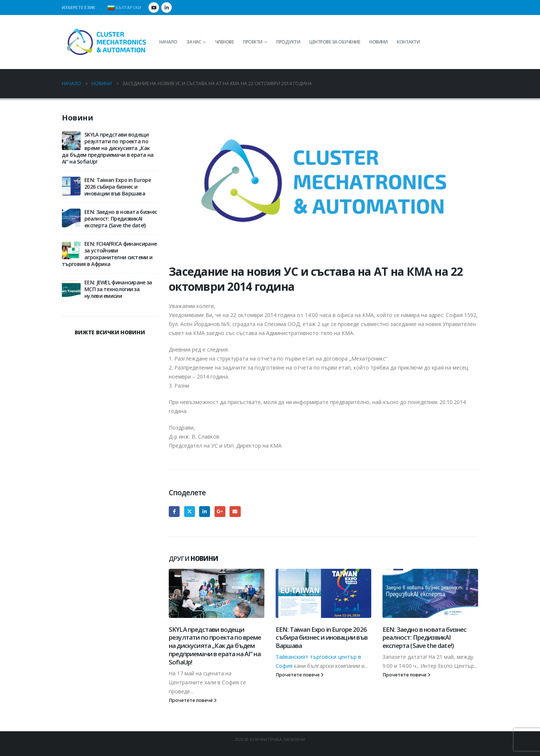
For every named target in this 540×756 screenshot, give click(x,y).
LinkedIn (205, 512)
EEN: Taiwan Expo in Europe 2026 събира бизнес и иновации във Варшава (322, 638)
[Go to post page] (217, 593)
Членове (225, 42)
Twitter (190, 512)
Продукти (288, 42)
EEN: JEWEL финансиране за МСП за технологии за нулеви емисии (118, 289)
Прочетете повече (193, 700)
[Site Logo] (107, 42)
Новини (378, 42)
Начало (168, 42)
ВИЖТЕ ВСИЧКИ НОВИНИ (110, 332)
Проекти (253, 42)
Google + (220, 512)
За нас (194, 42)
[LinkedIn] (166, 8)
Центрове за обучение (335, 42)
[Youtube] (154, 8)
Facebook (174, 512)
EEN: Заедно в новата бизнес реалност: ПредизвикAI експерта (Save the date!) (424, 638)
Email (235, 512)
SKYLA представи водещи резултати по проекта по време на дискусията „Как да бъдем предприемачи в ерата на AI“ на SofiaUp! (215, 646)
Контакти (408, 42)
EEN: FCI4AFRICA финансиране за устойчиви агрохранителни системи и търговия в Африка (109, 254)
